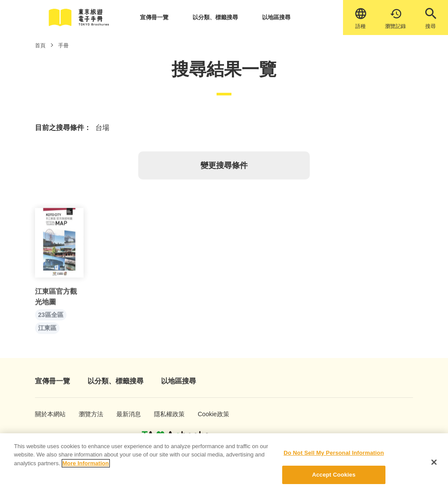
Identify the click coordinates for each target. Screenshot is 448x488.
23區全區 (51, 317)
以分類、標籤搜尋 (215, 17)
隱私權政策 (165, 414)
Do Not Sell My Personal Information (334, 457)
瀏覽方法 (88, 414)
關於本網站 (46, 414)
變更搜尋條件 (224, 165)
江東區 (47, 330)
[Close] (434, 467)
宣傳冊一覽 (154, 17)
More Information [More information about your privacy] (86, 468)
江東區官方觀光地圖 (56, 299)
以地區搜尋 (276, 17)
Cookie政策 (209, 414)
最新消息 (126, 414)
